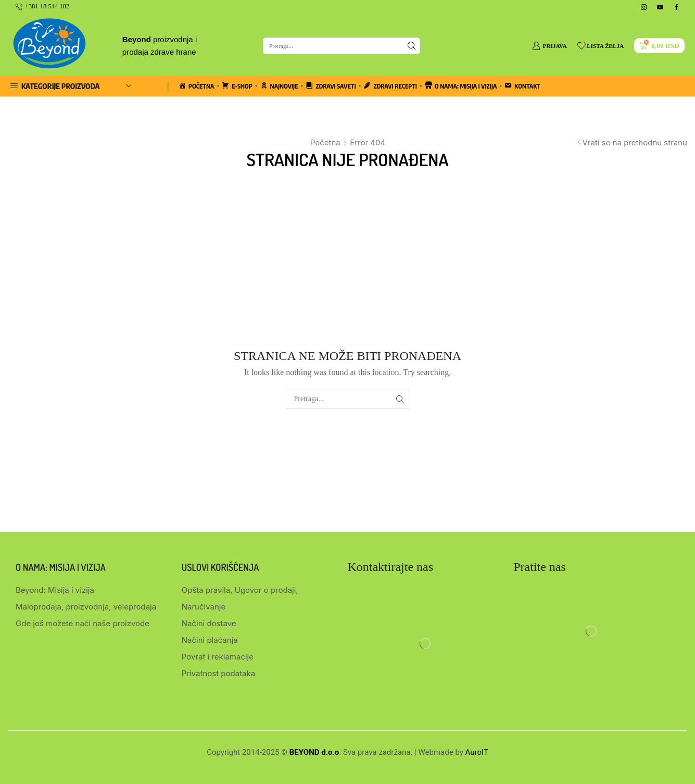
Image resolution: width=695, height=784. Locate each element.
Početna (325, 142)
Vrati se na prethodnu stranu (635, 142)
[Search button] (412, 46)
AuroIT (477, 752)
